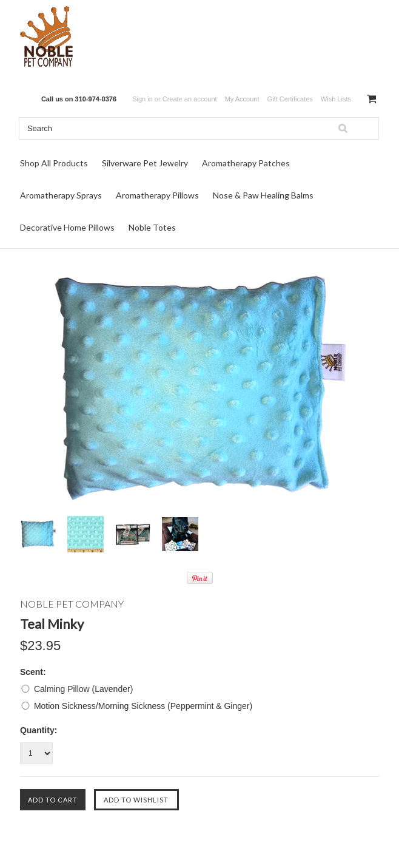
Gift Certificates (290, 99)
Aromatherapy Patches (246, 163)
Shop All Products (54, 163)
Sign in (142, 99)
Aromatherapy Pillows (157, 195)
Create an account (190, 99)
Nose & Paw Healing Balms (263, 195)
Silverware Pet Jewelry (145, 163)
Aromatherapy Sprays (61, 195)
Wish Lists (336, 99)
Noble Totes (152, 227)
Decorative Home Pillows (67, 227)
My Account (242, 99)
